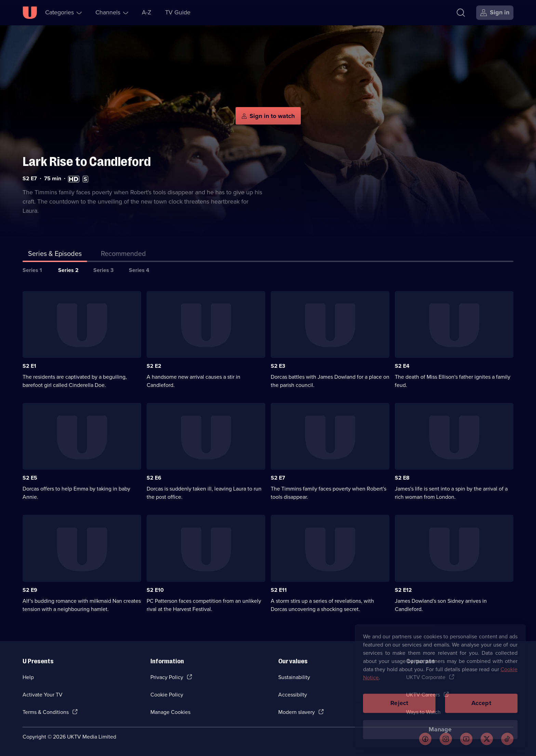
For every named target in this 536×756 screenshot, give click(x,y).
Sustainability (294, 677)
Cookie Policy (167, 695)
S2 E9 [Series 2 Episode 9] (30, 590)
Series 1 (32, 270)
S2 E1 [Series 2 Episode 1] (29, 366)
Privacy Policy (167, 677)
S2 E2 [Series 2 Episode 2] (154, 366)
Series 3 (103, 270)
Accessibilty (293, 695)
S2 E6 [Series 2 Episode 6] (154, 478)
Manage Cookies (170, 712)
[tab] (123, 255)
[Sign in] (495, 13)
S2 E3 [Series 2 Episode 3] (278, 366)
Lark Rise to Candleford (87, 162)
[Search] (461, 13)
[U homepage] (30, 13)
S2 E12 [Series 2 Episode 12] (403, 590)
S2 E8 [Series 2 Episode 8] (402, 478)
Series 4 (139, 270)
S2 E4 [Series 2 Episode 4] (402, 366)
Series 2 (68, 270)
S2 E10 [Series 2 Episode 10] (155, 590)
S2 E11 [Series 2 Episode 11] (279, 590)
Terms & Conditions (46, 712)
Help (28, 677)
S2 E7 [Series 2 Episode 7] (278, 478)
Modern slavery (297, 712)
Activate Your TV (43, 695)
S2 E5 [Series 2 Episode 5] (30, 478)
